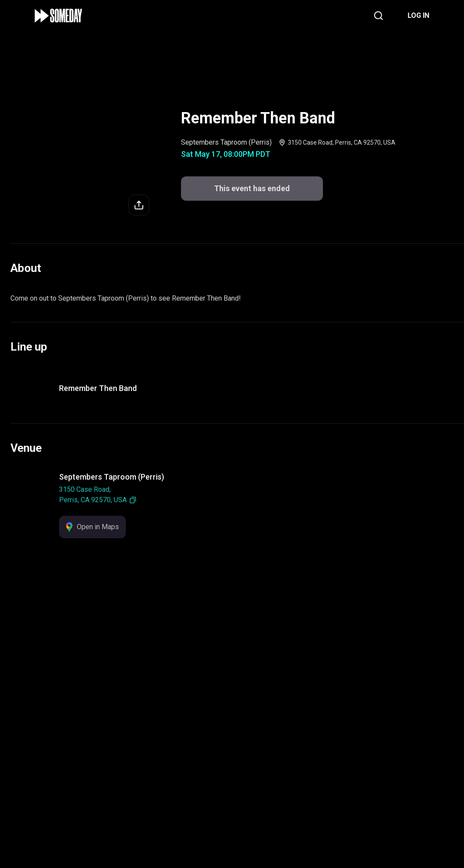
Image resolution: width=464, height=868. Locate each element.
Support (222, 807)
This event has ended (232, 847)
